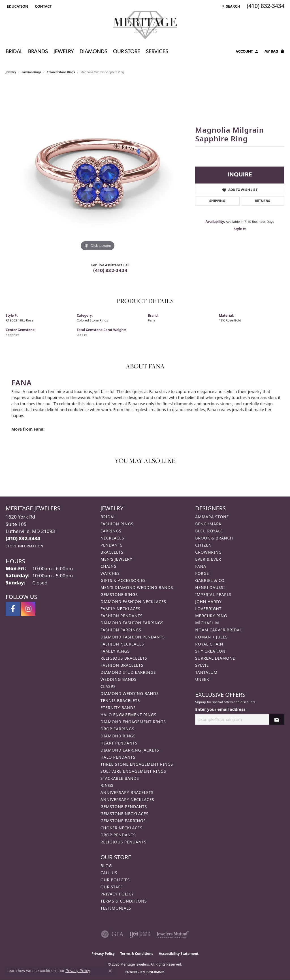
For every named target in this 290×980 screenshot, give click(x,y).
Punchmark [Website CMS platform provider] (155, 972)
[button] (17, 6)
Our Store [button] (127, 52)
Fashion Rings (32, 72)
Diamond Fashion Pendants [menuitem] (133, 637)
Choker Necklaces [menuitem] (121, 828)
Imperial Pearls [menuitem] (213, 594)
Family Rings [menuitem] (115, 651)
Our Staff (112, 887)
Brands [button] (38, 52)
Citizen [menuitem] (203, 545)
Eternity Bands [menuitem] (118, 708)
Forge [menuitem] (202, 573)
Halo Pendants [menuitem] (118, 757)
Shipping (217, 201)
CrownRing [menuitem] (208, 552)
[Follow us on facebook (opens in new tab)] (13, 609)
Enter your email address (220, 709)
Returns (263, 201)
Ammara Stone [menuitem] (212, 517)
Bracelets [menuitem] (112, 552)
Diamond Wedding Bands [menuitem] (130, 693)
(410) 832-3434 (110, 271)
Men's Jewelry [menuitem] (116, 559)
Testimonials (116, 908)
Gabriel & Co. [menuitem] (210, 580)
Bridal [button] (14, 52)
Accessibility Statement (179, 954)
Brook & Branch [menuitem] (214, 538)
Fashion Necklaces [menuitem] (122, 644)
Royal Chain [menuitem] (209, 644)
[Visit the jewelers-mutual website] (173, 934)
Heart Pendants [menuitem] (119, 743)
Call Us (109, 873)
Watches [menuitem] (110, 573)
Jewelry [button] (64, 52)
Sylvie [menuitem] (202, 665)
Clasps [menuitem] (108, 686)
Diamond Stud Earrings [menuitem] (128, 672)
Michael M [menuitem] (207, 623)
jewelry (11, 72)
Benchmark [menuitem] (208, 524)
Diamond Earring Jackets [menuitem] (130, 750)
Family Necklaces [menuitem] (121, 609)
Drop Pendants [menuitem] (118, 835)
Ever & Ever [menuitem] (208, 559)
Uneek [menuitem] (202, 679)
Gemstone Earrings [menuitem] (123, 821)
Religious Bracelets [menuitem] (124, 658)
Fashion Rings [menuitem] (117, 524)
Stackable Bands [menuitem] (120, 778)
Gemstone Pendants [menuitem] (124, 807)
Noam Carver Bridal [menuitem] (218, 630)
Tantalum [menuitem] (206, 672)
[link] (43, 6)
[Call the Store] (23, 538)
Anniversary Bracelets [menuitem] (127, 792)
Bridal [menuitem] (108, 517)
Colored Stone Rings (61, 72)
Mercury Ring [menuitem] (211, 616)
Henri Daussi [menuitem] (210, 587)
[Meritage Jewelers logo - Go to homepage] (145, 25)
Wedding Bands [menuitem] (119, 679)
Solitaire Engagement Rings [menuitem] (133, 771)
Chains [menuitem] (108, 566)
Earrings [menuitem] (111, 531)
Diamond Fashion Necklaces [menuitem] (133, 602)
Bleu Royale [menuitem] (209, 531)
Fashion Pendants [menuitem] (122, 616)
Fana (152, 320)
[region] (98, 168)
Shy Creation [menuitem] (210, 651)
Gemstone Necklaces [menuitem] (125, 814)
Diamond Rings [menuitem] (118, 736)
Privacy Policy (117, 894)
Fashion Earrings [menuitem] (121, 630)
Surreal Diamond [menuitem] (215, 658)
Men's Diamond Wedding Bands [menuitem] (137, 587)
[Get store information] (24, 546)
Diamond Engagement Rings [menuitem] (133, 722)
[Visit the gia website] (112, 934)
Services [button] (157, 52)
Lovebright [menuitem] (208, 609)
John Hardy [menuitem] (208, 602)
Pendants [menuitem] (112, 545)
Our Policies (115, 880)
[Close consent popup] (110, 971)
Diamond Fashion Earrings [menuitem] (132, 623)
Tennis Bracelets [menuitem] (120, 701)
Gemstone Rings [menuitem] (119, 594)
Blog (106, 866)
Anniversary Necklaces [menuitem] (127, 799)
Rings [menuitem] (107, 785)
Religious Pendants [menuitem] (123, 842)
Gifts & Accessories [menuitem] (123, 580)
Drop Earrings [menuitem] (118, 729)
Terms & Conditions (124, 901)
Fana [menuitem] (201, 566)
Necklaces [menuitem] (112, 538)
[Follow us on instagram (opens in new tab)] (28, 609)
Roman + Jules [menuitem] (211, 637)
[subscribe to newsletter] (277, 719)
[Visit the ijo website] (140, 934)
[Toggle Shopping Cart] (274, 52)
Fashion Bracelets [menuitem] (122, 665)
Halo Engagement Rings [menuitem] (129, 715)
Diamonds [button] (93, 52)
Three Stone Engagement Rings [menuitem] (137, 764)
